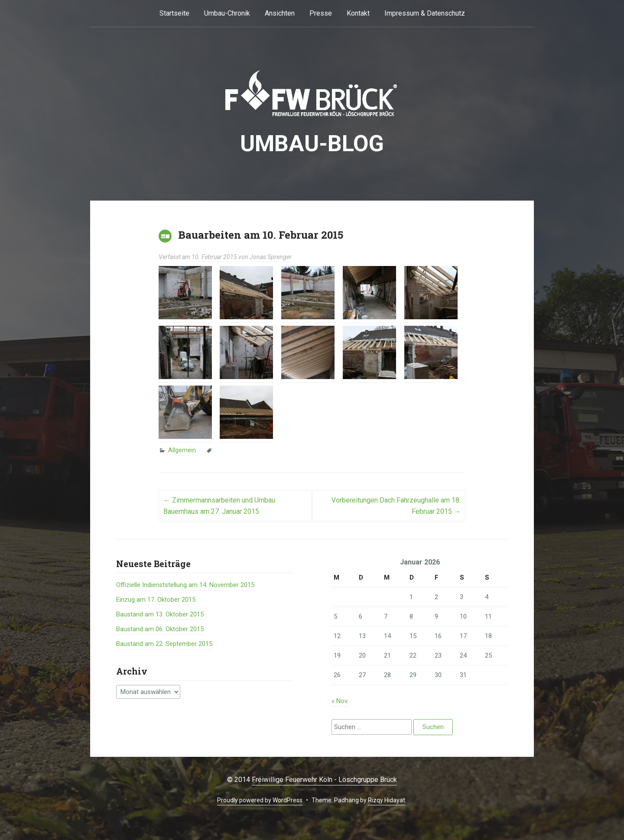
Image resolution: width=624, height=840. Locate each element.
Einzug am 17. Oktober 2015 (156, 600)
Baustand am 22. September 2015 (164, 644)
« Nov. (340, 701)
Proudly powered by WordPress (260, 800)
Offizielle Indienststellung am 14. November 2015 (185, 585)
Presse (321, 13)
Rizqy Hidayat (387, 800)
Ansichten (280, 13)
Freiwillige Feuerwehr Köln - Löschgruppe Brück (324, 780)
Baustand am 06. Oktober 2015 (160, 629)
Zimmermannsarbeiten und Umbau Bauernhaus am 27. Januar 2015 (219, 506)
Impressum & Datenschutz (425, 13)
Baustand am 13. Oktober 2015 (160, 614)
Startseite (174, 13)
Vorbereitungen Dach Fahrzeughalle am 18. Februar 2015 (396, 506)
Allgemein (182, 450)
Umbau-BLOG (312, 144)
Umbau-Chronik (227, 13)
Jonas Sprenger (271, 257)
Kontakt (358, 13)
